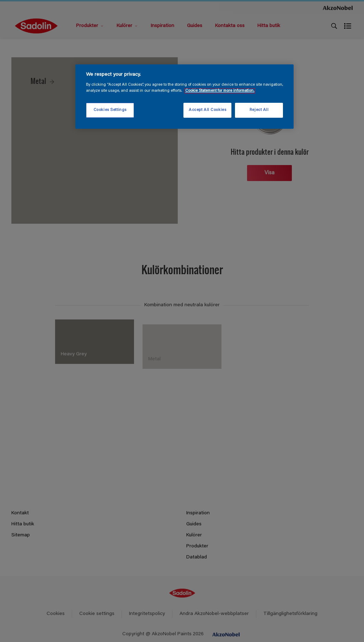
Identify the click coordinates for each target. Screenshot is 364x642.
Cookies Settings (110, 110)
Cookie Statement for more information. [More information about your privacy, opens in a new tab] (220, 91)
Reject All (259, 110)
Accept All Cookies (207, 110)
